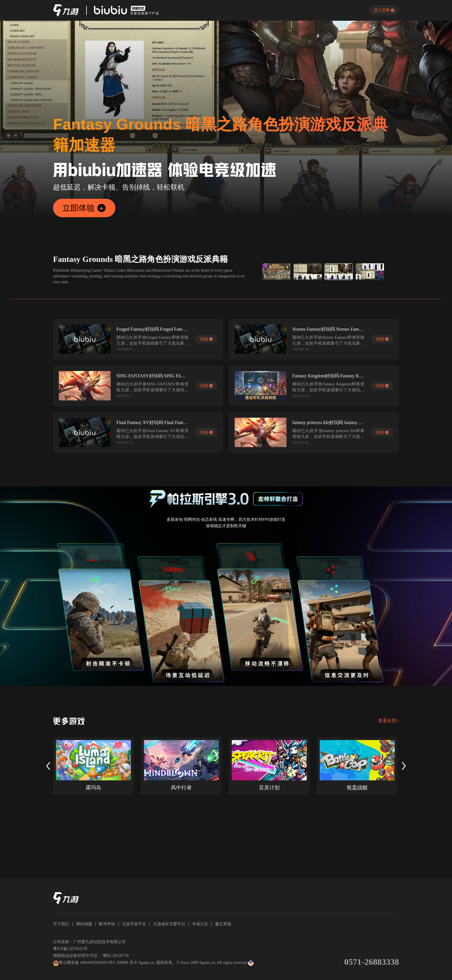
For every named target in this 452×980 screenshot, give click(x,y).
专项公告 (200, 924)
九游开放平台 (134, 924)
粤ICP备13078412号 (70, 949)
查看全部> (388, 721)
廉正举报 (223, 924)
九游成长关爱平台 (169, 924)
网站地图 (84, 924)
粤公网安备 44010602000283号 (83, 963)
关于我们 (61, 924)
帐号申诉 (107, 924)
